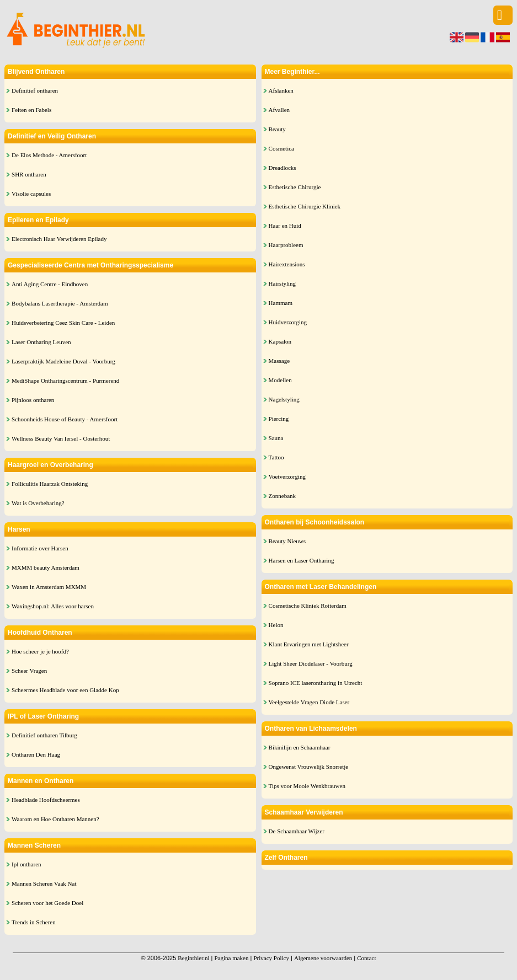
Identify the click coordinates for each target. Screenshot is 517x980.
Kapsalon (280, 341)
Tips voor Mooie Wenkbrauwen (307, 786)
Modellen (280, 380)
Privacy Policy (271, 958)
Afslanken (281, 90)
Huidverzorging (288, 322)
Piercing (279, 419)
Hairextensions (287, 264)
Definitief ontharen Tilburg (44, 735)
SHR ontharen (29, 174)
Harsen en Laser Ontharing (302, 560)
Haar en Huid (285, 226)
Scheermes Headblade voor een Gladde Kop (65, 690)
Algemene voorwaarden (323, 958)
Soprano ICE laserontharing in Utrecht (316, 683)
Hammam (281, 303)
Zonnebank (282, 496)
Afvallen (279, 110)
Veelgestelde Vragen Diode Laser (309, 702)
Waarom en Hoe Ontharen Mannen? (55, 819)
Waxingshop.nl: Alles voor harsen (53, 606)
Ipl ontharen (26, 864)
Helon (276, 625)
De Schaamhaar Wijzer (297, 831)
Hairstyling (283, 283)
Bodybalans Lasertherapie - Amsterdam (60, 303)
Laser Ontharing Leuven (41, 342)
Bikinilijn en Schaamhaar (300, 747)
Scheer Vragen (29, 671)
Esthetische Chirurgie (295, 187)
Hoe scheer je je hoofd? (40, 651)
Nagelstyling (284, 399)
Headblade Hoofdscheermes (46, 800)
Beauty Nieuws (287, 541)
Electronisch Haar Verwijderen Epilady (59, 239)
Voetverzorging (287, 476)
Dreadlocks (283, 168)
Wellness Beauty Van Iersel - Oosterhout (61, 438)
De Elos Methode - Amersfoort (49, 155)
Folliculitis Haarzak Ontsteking (50, 484)
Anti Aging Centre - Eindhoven (50, 284)
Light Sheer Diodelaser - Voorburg (311, 663)
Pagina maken (231, 958)
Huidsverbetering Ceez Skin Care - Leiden (63, 323)
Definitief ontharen (35, 90)
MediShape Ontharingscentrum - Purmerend (65, 381)
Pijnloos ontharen (33, 400)
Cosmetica (281, 148)
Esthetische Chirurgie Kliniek (305, 206)
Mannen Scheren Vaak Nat (44, 883)
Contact (366, 958)
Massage (279, 361)
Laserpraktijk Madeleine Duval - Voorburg (63, 361)
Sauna (276, 438)
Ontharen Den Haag (36, 754)
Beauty (277, 129)
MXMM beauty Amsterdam (46, 567)
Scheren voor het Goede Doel (47, 903)
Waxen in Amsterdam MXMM (49, 587)
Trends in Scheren (34, 922)
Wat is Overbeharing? (38, 503)
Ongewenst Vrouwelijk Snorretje (309, 767)
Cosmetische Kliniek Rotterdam (308, 606)
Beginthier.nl (193, 958)
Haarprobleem (286, 245)
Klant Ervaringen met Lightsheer (309, 644)
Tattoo (276, 457)
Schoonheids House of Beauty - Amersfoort (65, 419)
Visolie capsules (31, 194)
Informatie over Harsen (40, 548)
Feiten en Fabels (31, 110)
